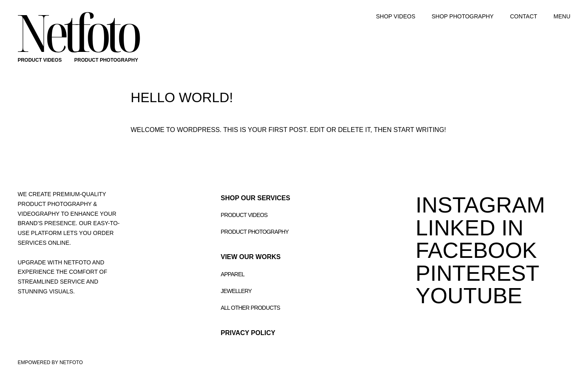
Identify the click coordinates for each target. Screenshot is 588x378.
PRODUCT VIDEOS (40, 60)
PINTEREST (478, 273)
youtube (469, 295)
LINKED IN (470, 228)
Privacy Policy (248, 333)
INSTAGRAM (480, 205)
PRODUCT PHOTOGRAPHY (106, 60)
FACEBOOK (476, 250)
